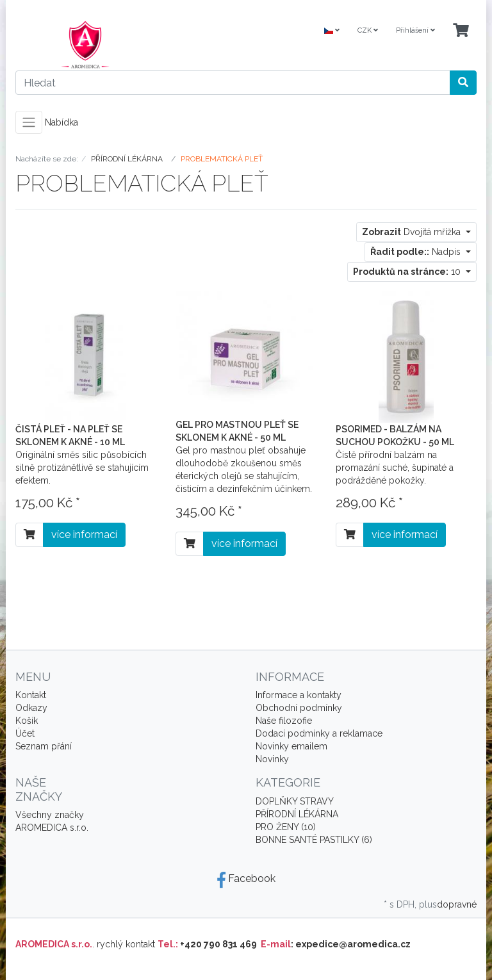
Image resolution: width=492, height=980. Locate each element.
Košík (27, 721)
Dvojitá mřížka (413, 232)
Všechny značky (50, 815)
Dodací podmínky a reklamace (319, 733)
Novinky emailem (291, 746)
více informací (84, 535)
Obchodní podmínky (299, 708)
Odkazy (31, 708)
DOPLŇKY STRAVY (295, 801)
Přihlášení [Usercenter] (415, 30)
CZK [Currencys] (368, 30)
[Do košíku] (29, 535)
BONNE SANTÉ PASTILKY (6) (314, 840)
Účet (25, 733)
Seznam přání (44, 746)
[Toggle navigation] (29, 122)
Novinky (272, 759)
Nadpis (417, 252)
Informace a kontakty (299, 695)
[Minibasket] (461, 31)
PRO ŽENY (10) (286, 827)
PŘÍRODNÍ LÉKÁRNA (297, 814)
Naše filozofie (284, 721)
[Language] (332, 31)
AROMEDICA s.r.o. (52, 828)
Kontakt (31, 695)
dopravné (457, 904)
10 (408, 272)
